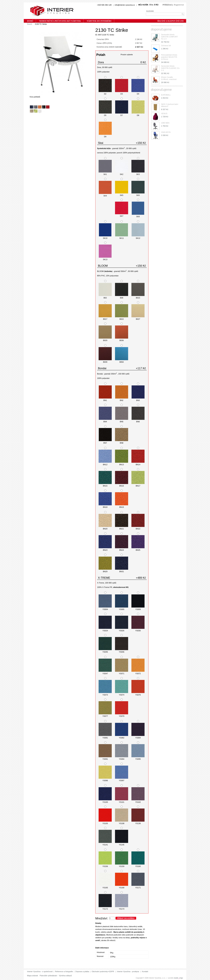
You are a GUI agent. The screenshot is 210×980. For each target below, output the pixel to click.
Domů (29, 24)
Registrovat (179, 5)
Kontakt (145, 971)
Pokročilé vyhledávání (48, 976)
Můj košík (143, 5)
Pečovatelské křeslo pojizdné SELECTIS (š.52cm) (169, 57)
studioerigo (179, 978)
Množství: (102, 918)
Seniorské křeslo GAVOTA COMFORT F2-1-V (169, 37)
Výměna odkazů (65, 976)
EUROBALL (166, 95)
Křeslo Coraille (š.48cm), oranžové (169, 78)
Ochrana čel (166, 46)
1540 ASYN (166, 132)
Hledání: (150, 11)
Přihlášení (167, 5)
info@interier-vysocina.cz (125, 5)
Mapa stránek (33, 976)
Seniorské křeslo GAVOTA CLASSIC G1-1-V (171, 68)
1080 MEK (165, 123)
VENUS (164, 114)
